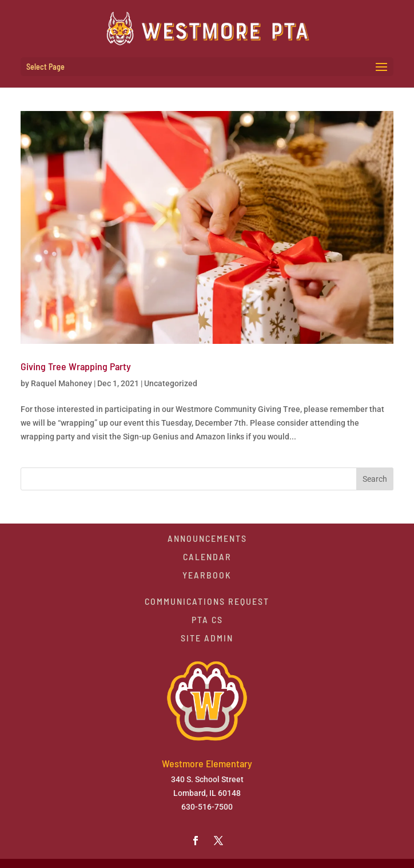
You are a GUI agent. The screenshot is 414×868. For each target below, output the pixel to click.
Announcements (207, 538)
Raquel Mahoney (61, 383)
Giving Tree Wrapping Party (76, 366)
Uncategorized (171, 383)
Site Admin (207, 638)
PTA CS (207, 619)
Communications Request (207, 601)
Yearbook (207, 575)
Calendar (207, 556)
